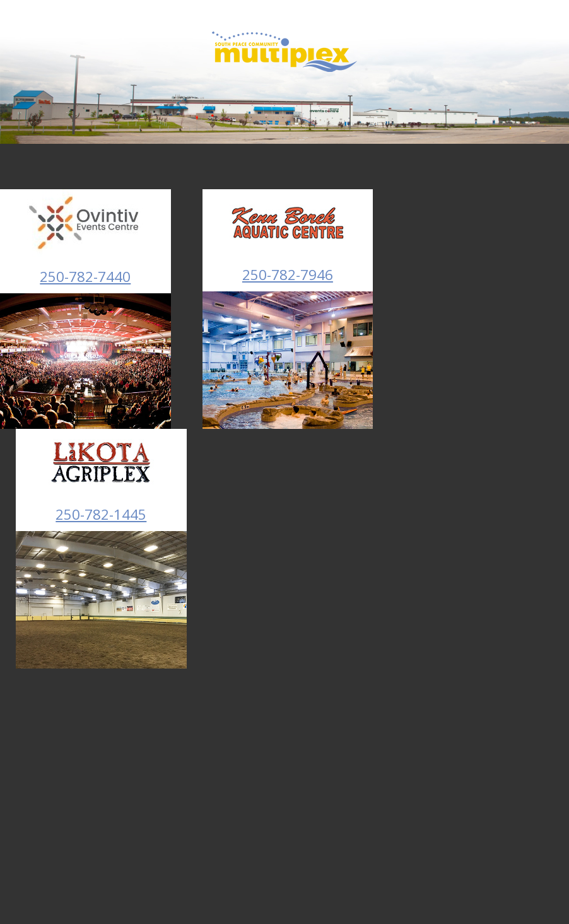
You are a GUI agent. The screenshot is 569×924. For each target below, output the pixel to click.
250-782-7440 (85, 277)
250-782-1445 (101, 514)
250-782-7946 (288, 275)
